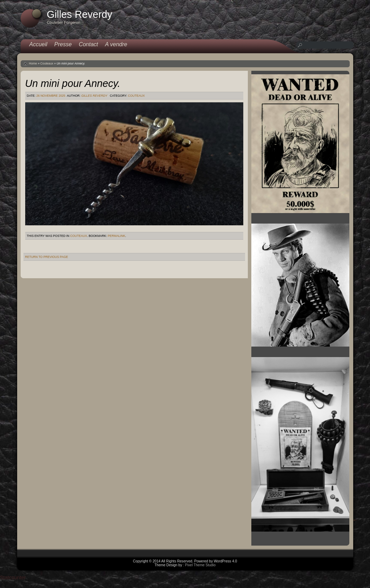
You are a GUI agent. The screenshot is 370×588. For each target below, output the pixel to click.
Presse (63, 44)
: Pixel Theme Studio (199, 565)
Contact (88, 44)
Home (33, 63)
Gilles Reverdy (94, 96)
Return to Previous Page (47, 257)
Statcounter (13, 577)
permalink (117, 236)
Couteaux (47, 63)
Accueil (39, 44)
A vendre (116, 44)
